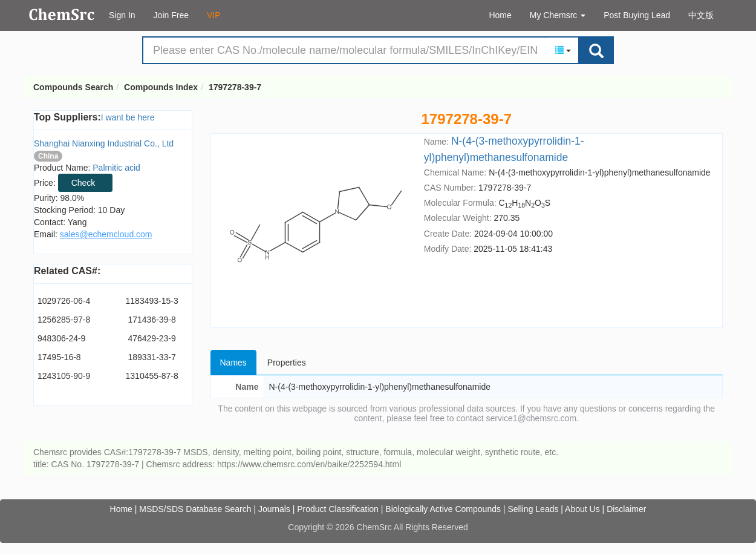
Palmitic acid (116, 168)
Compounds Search (62, 15)
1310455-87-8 (152, 376)
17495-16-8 (59, 357)
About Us (582, 509)
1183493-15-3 (152, 301)
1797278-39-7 (235, 87)
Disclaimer (626, 509)
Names (233, 363)
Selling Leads (533, 509)
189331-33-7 (152, 357)
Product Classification (338, 509)
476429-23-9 (152, 338)
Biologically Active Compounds (443, 509)
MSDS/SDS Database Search (195, 509)
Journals (274, 509)
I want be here (128, 117)
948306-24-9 (61, 338)
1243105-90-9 (64, 376)
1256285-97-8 (64, 320)
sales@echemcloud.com (106, 234)
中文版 (701, 15)
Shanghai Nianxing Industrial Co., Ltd (104, 143)
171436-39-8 (152, 320)
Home (500, 15)
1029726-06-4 (64, 301)
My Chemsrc (558, 15)
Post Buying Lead (637, 15)
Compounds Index (161, 87)
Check (83, 183)
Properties (287, 363)
